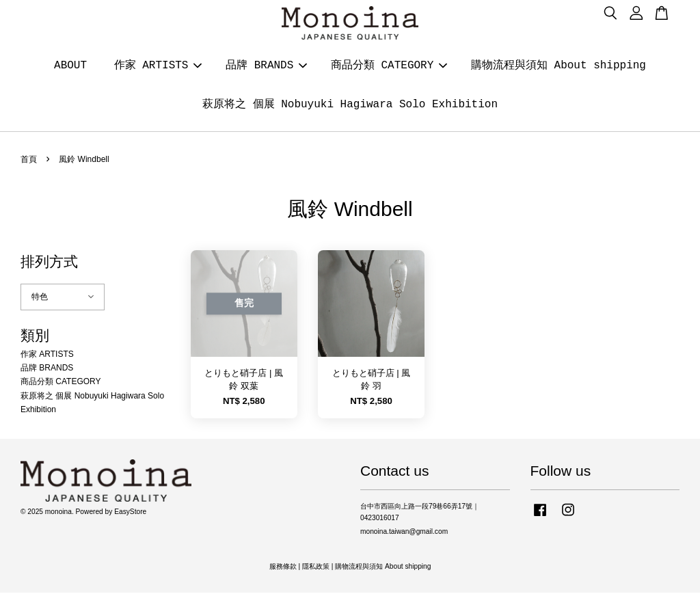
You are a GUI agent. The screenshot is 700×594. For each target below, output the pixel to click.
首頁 (29, 161)
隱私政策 (316, 568)
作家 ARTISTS (158, 66)
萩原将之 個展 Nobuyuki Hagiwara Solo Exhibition (350, 105)
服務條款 (283, 568)
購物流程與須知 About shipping (558, 66)
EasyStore (130, 513)
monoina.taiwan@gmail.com (404, 533)
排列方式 (49, 263)
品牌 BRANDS (266, 66)
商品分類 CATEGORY (389, 66)
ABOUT (70, 66)
